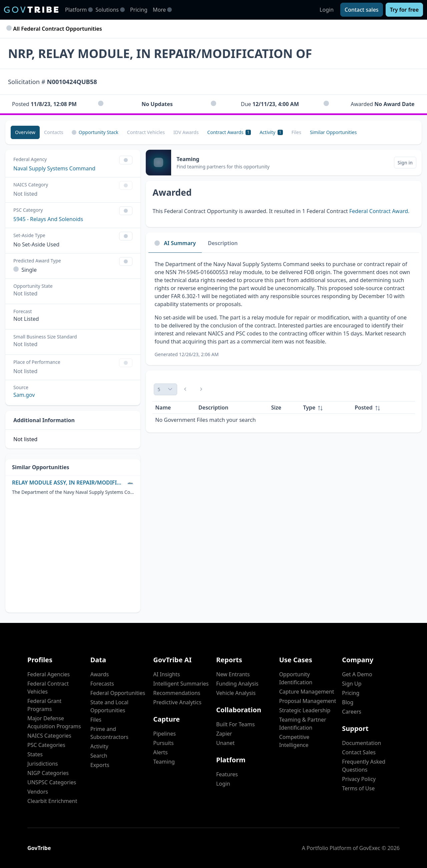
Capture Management (307, 692)
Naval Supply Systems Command (54, 168)
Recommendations (177, 693)
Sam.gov (24, 395)
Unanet (225, 743)
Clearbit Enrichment (52, 801)
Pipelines (164, 734)
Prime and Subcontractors (109, 733)
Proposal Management (308, 701)
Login (327, 10)
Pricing (139, 10)
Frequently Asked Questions (364, 766)
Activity (99, 746)
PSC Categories (46, 745)
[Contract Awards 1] (229, 132)
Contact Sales (359, 752)
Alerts (160, 752)
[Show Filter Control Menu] (126, 160)
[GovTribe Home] (31, 10)
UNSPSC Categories (52, 782)
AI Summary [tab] (175, 243)
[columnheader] (326, 408)
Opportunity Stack (95, 132)
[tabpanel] (284, 309)
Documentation (361, 743)
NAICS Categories (49, 736)
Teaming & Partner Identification (303, 724)
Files (96, 720)
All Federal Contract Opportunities (55, 29)
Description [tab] (223, 243)
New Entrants (233, 674)
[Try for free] (404, 10)
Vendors (38, 792)
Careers (352, 712)
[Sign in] (405, 163)
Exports (100, 765)
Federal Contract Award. (379, 211)
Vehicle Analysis (236, 693)
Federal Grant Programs (44, 705)
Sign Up (352, 684)
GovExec (370, 848)
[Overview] (25, 132)
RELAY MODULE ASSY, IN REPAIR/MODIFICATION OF (68, 483)
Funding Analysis (237, 684)
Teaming (164, 762)
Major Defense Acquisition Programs (54, 722)
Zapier (224, 734)
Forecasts (102, 684)
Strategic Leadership (305, 710)
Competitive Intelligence (294, 741)
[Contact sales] (362, 10)
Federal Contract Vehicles (48, 688)
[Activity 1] (271, 132)
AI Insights (166, 674)
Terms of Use (358, 788)
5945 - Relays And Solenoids (48, 219)
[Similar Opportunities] (333, 132)
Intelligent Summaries (181, 684)
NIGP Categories (48, 773)
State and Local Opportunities (109, 706)
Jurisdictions (43, 764)
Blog (348, 702)
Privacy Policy (359, 779)
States (35, 754)
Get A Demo (357, 674)
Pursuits (163, 743)
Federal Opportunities (118, 693)
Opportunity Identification (296, 678)
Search (99, 756)
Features (227, 774)
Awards (100, 674)
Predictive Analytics (177, 702)
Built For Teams (236, 724)
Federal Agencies (49, 674)
